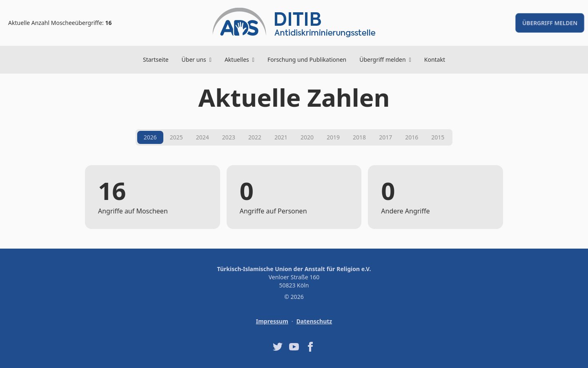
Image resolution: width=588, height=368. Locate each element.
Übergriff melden (550, 23)
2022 (255, 137)
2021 (281, 137)
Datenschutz (314, 321)
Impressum (272, 321)
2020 (307, 137)
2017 (385, 137)
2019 (333, 137)
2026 (150, 137)
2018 (359, 137)
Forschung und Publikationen (307, 59)
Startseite (156, 59)
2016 (412, 137)
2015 (438, 137)
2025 (176, 137)
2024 (203, 137)
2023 (229, 137)
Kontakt (435, 59)
